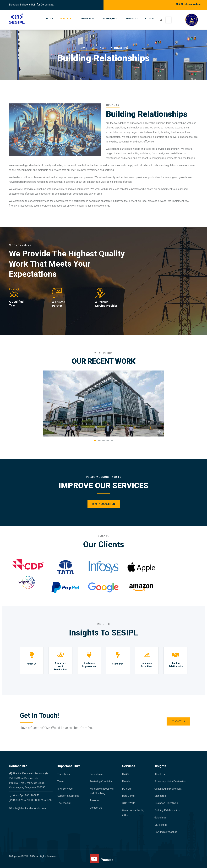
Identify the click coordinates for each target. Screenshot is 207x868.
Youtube (107, 860)
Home (49, 19)
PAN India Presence (166, 832)
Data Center (129, 796)
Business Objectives (147, 665)
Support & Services (68, 796)
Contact (151, 19)
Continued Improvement (90, 665)
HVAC (125, 774)
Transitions (64, 774)
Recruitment (97, 774)
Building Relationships (176, 665)
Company (131, 19)
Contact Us (178, 721)
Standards (118, 664)
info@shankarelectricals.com (27, 808)
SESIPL (26, 856)
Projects (95, 800)
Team (60, 781)
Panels (126, 781)
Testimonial (64, 803)
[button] (95, 441)
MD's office (161, 825)
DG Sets (127, 789)
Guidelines (160, 818)
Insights (67, 19)
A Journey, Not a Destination (170, 781)
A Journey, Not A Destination (60, 666)
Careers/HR (109, 19)
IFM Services (65, 789)
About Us (32, 664)
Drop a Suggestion (104, 504)
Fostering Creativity (101, 781)
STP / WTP (128, 803)
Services (87, 19)
